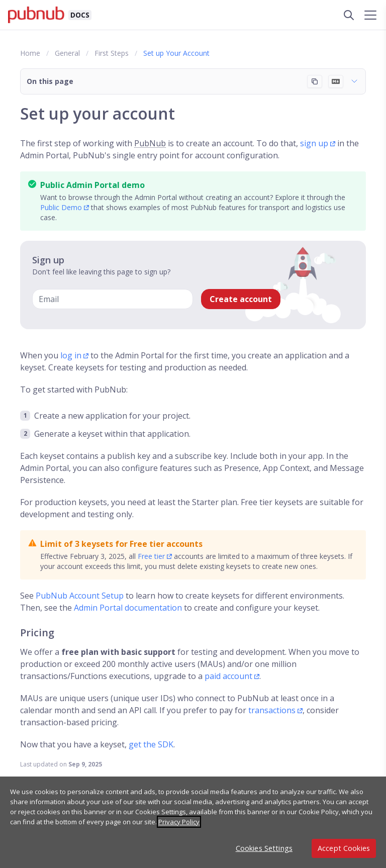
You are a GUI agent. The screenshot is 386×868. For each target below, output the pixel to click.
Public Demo (61, 207)
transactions (272, 710)
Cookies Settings (264, 848)
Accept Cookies (344, 848)
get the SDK (151, 744)
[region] (193, 822)
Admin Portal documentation (128, 608)
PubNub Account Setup (80, 596)
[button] (193, 81)
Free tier (151, 556)
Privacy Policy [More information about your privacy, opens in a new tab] (179, 822)
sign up (314, 143)
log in (71, 355)
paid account (228, 676)
